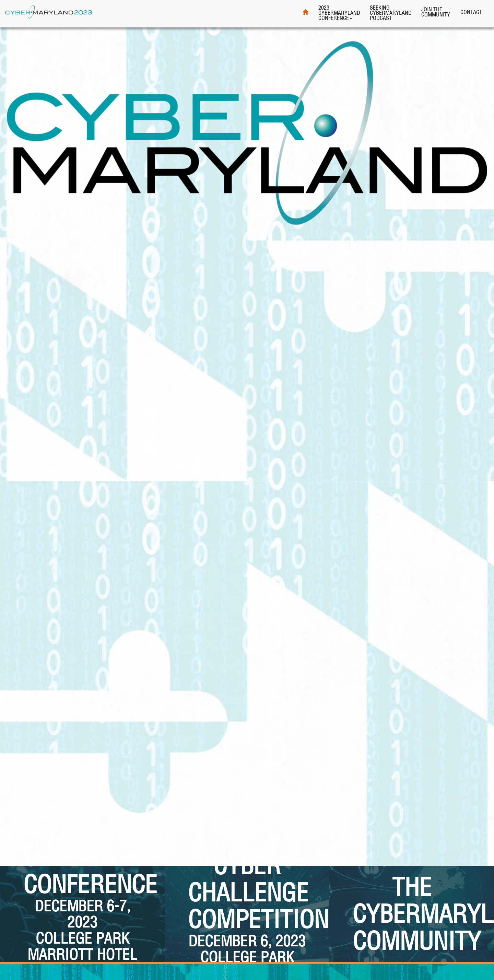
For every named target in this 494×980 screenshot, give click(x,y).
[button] (82, 888)
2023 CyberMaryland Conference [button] (339, 13)
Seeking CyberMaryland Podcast (391, 13)
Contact (471, 12)
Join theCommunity (436, 12)
